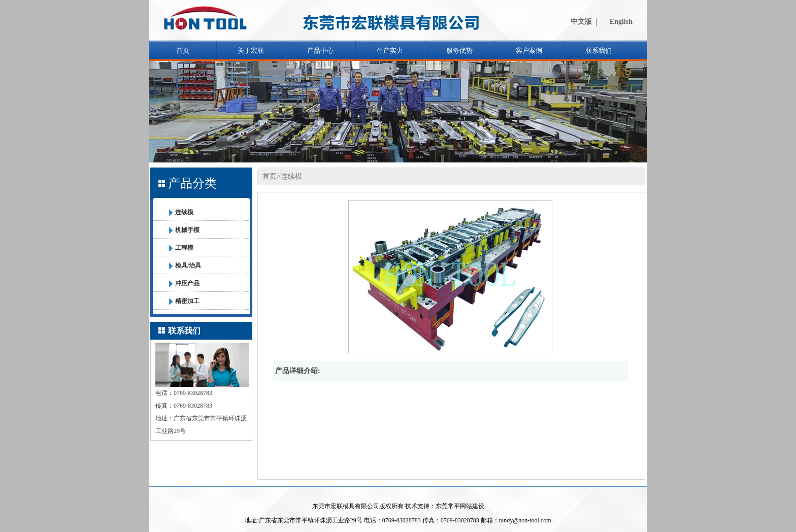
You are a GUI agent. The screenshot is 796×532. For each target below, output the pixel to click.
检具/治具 (188, 265)
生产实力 (390, 51)
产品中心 (320, 51)
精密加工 (187, 301)
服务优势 (459, 51)
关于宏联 (251, 51)
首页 (183, 51)
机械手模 (187, 230)
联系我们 (599, 51)
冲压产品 (187, 283)
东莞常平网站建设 (460, 506)
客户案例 (529, 51)
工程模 (184, 248)
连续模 (184, 212)
